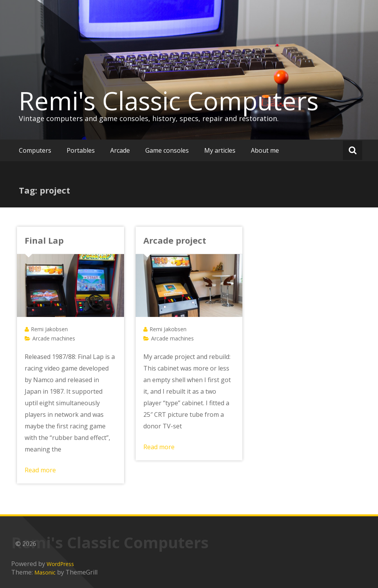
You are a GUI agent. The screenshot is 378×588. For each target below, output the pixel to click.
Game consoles (167, 150)
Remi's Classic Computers (169, 101)
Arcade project (175, 240)
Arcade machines (54, 338)
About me (265, 150)
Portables (81, 150)
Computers (35, 150)
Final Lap (44, 240)
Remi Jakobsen (49, 329)
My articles (220, 150)
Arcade (120, 150)
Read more (40, 470)
